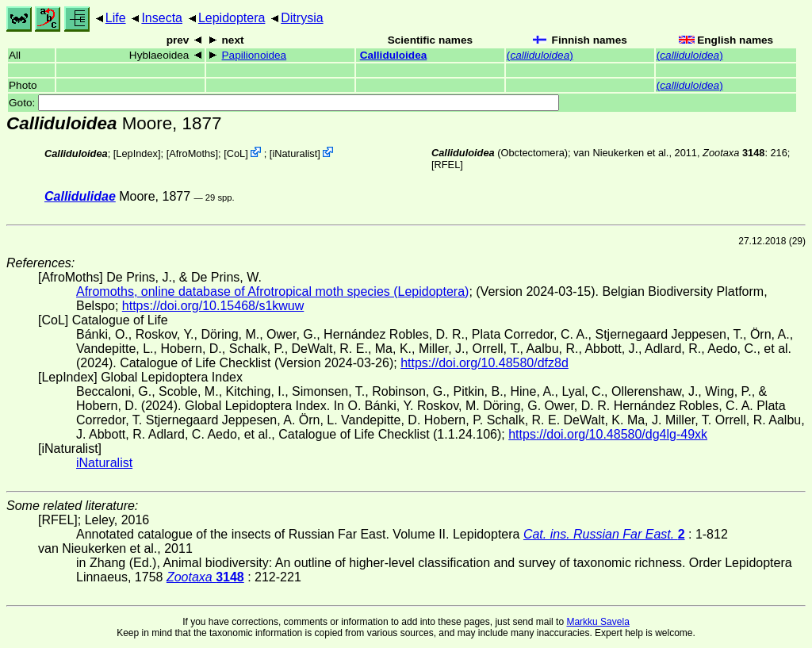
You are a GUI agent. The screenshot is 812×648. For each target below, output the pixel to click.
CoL (236, 153)
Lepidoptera (232, 18)
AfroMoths (192, 153)
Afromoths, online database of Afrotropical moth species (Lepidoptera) (272, 291)
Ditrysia (302, 18)
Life (116, 18)
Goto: (284, 103)
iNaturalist (295, 153)
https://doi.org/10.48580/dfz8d (485, 363)
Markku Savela (598, 622)
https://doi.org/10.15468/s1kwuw (213, 306)
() (540, 55)
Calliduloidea (394, 55)
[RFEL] (447, 165)
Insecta (162, 18)
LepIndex (137, 153)
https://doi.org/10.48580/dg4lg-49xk (608, 434)
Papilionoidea (255, 55)
